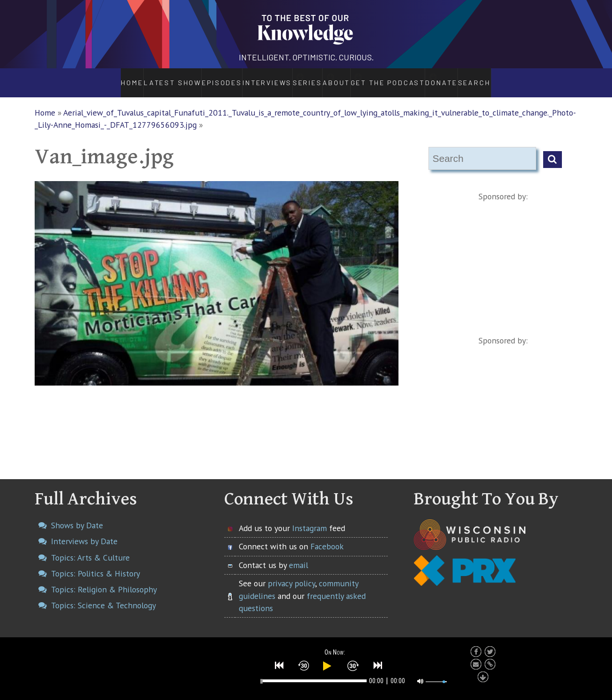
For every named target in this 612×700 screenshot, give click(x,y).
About (342, 78)
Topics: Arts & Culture (90, 547)
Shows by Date (77, 515)
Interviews (241, 78)
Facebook (327, 536)
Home (106, 78)
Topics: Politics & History (96, 563)
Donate (466, 78)
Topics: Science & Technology (103, 595)
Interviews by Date (84, 531)
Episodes (195, 78)
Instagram (310, 518)
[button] (280, 664)
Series (296, 78)
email (299, 555)
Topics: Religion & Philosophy (104, 580)
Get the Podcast (405, 78)
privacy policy (291, 573)
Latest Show (147, 78)
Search (502, 78)
